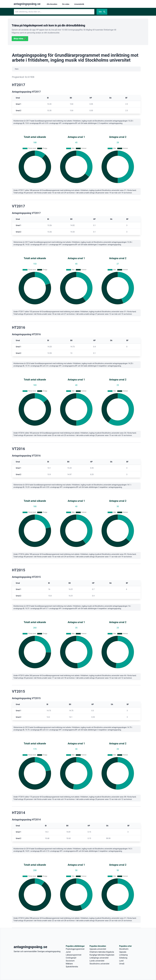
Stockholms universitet (99, 964)
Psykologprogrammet (75, 949)
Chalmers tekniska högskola (102, 952)
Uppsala (123, 952)
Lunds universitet (97, 961)
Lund (121, 961)
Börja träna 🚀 (20, 39)
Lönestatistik (79, 4)
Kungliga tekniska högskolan (102, 955)
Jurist (68, 952)
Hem (17, 69)
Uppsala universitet (98, 949)
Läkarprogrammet (74, 955)
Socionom (70, 961)
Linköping (123, 955)
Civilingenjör (71, 958)
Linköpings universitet (99, 958)
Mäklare (69, 964)
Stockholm (124, 949)
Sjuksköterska (72, 967)
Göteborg (123, 958)
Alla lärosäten (52, 4)
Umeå (122, 964)
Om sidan (66, 4)
